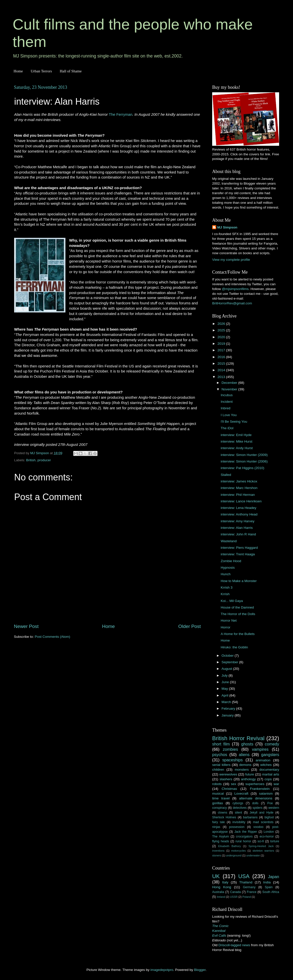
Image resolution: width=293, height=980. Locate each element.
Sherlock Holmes (224, 817)
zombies (230, 749)
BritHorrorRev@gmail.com (232, 303)
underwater (253, 855)
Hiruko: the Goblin (234, 647)
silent (238, 813)
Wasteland (229, 541)
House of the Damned (237, 607)
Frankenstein (260, 789)
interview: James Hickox (239, 481)
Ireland (221, 897)
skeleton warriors (263, 851)
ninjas (216, 827)
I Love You (229, 415)
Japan (274, 877)
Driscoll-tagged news (234, 945)
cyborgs (238, 803)
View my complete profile (231, 260)
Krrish (225, 594)
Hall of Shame (71, 71)
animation (263, 760)
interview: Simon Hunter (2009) (244, 455)
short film (221, 744)
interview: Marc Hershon (239, 488)
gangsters (270, 755)
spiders (258, 808)
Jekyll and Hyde (261, 813)
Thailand (246, 882)
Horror (226, 627)
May (225, 689)
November (230, 389)
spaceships (233, 760)
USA (244, 876)
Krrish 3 (227, 587)
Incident (227, 402)
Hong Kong (222, 887)
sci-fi (261, 841)
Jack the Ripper (246, 832)
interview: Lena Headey (239, 508)
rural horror (243, 841)
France (252, 892)
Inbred (226, 408)
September (230, 662)
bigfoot (269, 817)
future (250, 774)
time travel (221, 798)
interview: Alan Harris (237, 528)
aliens (244, 755)
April (225, 695)
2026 (222, 324)
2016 (222, 357)
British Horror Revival (238, 738)
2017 (222, 350)
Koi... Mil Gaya (232, 601)
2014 (222, 370)
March (227, 702)
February (229, 709)
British (31, 460)
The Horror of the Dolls (238, 614)
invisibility (239, 822)
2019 (222, 344)
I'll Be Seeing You (234, 422)
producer (44, 460)
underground (234, 855)
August (227, 669)
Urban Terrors (41, 71)
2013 (222, 377)
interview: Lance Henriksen (241, 501)
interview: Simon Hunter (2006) (244, 461)
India (267, 882)
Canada (236, 892)
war (276, 784)
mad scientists (263, 822)
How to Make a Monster (239, 581)
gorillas (218, 803)
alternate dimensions (256, 798)
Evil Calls (219, 935)
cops (268, 779)
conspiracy (219, 808)
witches (266, 765)
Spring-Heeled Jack (261, 846)
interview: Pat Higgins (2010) (243, 468)
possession (237, 827)
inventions (218, 851)
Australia (218, 892)
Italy (225, 882)
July (225, 675)
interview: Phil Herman (238, 495)
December (230, 383)
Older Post (190, 626)
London (269, 832)
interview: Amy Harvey (238, 521)
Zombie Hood (231, 561)
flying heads (221, 841)
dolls (255, 803)
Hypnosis (228, 568)
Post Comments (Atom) (53, 637)
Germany (249, 887)
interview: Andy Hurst (237, 448)
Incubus (227, 395)
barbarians (250, 817)
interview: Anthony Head (239, 514)
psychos (220, 755)
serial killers (221, 765)
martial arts (271, 774)
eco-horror (267, 837)
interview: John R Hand (238, 534)
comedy (272, 744)
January (228, 715)
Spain (269, 887)
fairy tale (218, 822)
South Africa (271, 892)
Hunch (226, 574)
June (226, 682)
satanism (266, 794)
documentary (269, 770)
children (218, 770)
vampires (260, 749)
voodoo (258, 827)
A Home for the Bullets (238, 634)
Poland (247, 897)
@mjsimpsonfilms (235, 289)
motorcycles (238, 851)
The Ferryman (121, 114)
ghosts (247, 744)
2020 (222, 337)
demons (245, 765)
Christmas (229, 789)
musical (218, 794)
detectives (240, 808)
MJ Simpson (227, 227)
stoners (217, 855)
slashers (226, 779)
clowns (223, 813)
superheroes (255, 784)
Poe (270, 803)
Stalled (226, 475)
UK (216, 876)
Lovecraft (241, 794)
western (274, 808)
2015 (222, 364)
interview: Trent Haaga (238, 554)
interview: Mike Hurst (237, 441)
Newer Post (26, 626)
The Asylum (221, 837)
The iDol (227, 428)
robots (217, 784)
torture (275, 841)
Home (18, 71)
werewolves (228, 774)
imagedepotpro (162, 970)
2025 (222, 330)
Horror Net (229, 621)
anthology (248, 779)
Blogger (200, 970)
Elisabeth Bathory (230, 846)
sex (234, 784)
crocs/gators (244, 837)
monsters (242, 770)
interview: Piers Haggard (239, 548)
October (228, 656)
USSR (234, 897)
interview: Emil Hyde (236, 435)
